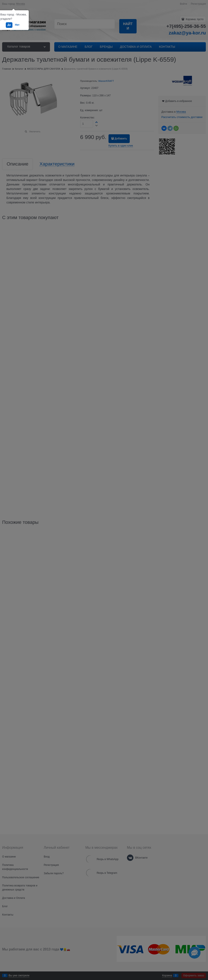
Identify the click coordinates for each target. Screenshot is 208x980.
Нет (17, 25)
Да (9, 25)
